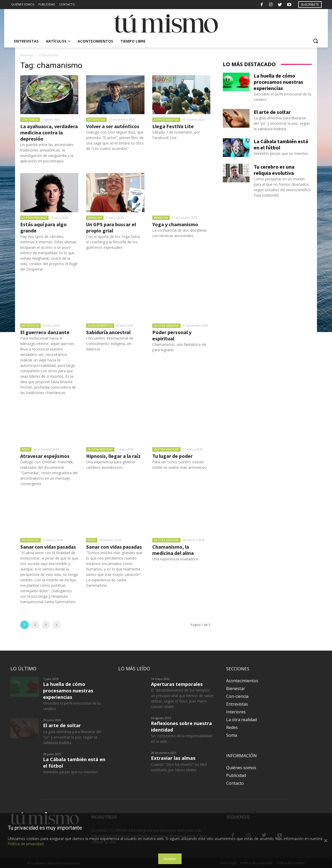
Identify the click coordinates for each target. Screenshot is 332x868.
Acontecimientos (166, 120)
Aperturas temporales (177, 684)
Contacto (235, 783)
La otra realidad (34, 218)
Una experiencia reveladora (175, 559)
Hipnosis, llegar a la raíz (113, 456)
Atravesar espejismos (45, 456)
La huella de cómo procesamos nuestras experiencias (278, 82)
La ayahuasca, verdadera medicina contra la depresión (49, 132)
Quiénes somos (241, 768)
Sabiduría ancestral (108, 332)
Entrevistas (96, 120)
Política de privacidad (26, 844)
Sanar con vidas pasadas (48, 547)
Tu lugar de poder (172, 456)
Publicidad (236, 775)
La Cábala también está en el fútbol (281, 144)
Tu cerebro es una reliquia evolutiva (274, 170)
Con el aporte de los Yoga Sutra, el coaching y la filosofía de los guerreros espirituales (113, 242)
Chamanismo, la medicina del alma (173, 550)
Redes (26, 449)
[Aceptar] (326, 841)
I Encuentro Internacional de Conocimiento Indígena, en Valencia (110, 344)
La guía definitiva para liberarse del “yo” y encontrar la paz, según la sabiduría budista (282, 123)
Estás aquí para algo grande (43, 227)
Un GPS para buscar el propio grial (111, 227)
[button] (315, 41)
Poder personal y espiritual (172, 335)
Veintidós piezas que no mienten (281, 153)
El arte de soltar (272, 112)
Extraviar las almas (173, 758)
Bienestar (95, 218)
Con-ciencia (30, 120)
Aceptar (170, 859)
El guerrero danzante (45, 332)
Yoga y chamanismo (175, 224)
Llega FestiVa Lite (173, 126)
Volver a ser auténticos (113, 126)
